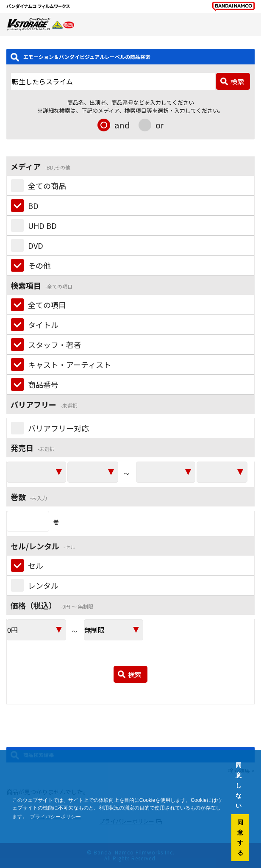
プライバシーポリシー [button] (56, 817)
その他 (39, 265)
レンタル (43, 585)
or (160, 125)
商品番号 (43, 384)
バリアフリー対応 (58, 428)
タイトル (43, 325)
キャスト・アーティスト (69, 364)
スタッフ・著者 (55, 345)
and (122, 125)
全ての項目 (47, 305)
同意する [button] (240, 837)
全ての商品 (47, 186)
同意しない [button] (239, 785)
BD (33, 206)
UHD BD (42, 225)
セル (36, 565)
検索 (237, 81)
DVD (36, 245)
